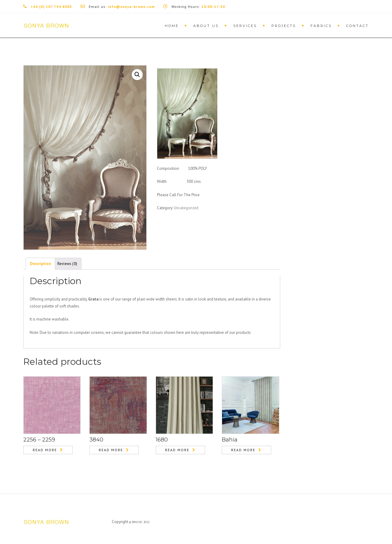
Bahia (230, 440)
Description (40, 264)
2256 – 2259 (39, 440)
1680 (162, 440)
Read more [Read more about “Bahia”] (243, 450)
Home (172, 26)
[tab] (40, 264)
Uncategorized (186, 208)
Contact (357, 26)
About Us (206, 26)
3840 (96, 440)
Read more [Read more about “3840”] (111, 450)
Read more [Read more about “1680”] (177, 450)
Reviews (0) (67, 264)
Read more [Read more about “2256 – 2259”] (45, 450)
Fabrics (321, 26)
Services (245, 26)
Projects (284, 26)
